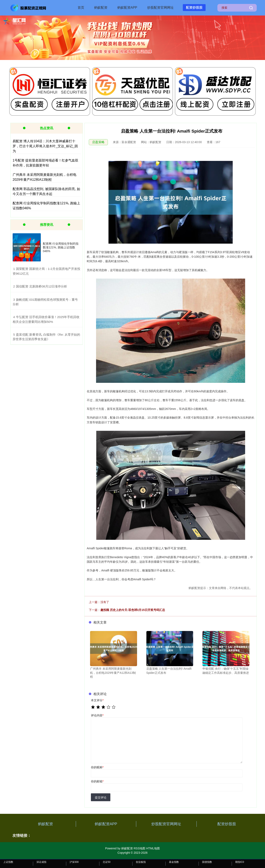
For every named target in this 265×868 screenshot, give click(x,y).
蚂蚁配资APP (127, 8)
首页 (81, 8)
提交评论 (101, 797)
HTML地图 (153, 848)
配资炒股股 (194, 8)
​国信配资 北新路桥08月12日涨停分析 (42, 286)
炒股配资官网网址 (160, 8)
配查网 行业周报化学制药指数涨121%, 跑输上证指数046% (61, 247)
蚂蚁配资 (101, 8)
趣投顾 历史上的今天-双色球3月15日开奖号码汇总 (133, 610)
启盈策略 (98, 142)
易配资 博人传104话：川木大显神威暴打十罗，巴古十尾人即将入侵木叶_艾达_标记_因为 (45, 146)
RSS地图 (139, 848)
